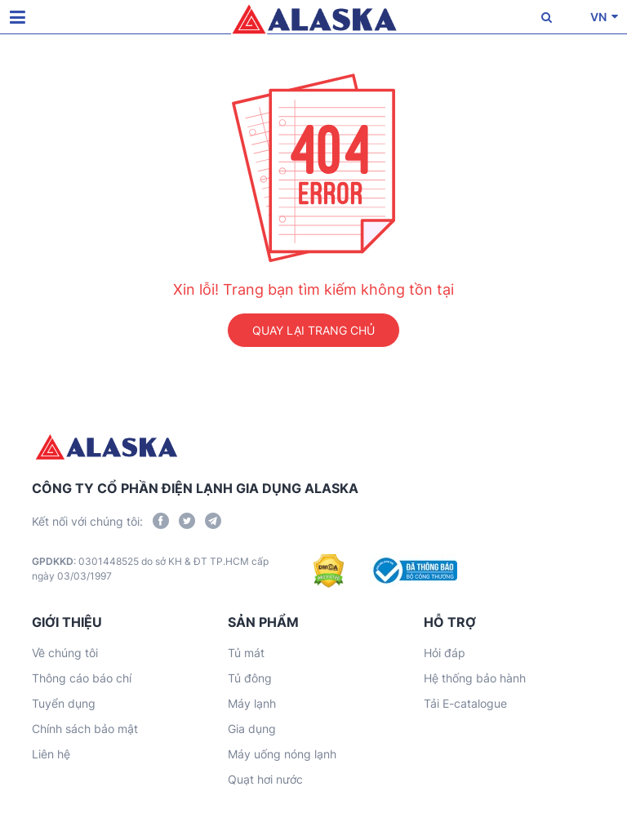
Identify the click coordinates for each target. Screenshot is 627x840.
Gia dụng (252, 729)
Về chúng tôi (65, 653)
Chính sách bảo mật (85, 729)
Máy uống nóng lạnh (282, 754)
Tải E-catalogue (465, 703)
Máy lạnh (252, 703)
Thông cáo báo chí (82, 678)
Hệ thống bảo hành (475, 678)
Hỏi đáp (445, 653)
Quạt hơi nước (265, 779)
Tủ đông (250, 678)
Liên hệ (51, 754)
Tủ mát (246, 653)
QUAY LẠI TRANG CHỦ (313, 330)
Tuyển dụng (64, 703)
